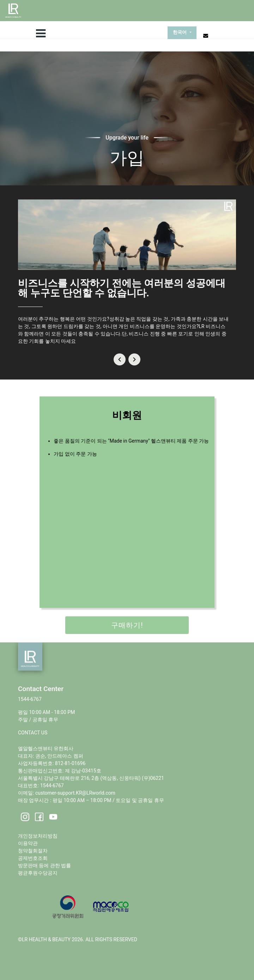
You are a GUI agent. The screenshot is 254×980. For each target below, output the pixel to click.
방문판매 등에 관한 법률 (44, 865)
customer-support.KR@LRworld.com (75, 793)
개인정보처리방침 (38, 836)
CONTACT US (33, 733)
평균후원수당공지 (38, 873)
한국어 (180, 33)
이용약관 (28, 843)
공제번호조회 (33, 858)
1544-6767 (30, 699)
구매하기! (127, 625)
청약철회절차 (33, 851)
